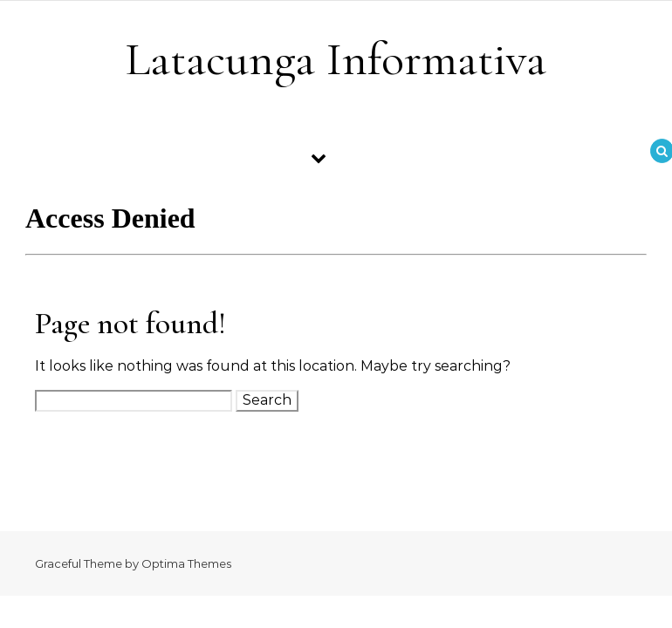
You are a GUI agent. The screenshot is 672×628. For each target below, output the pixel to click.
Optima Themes (186, 563)
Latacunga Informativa (336, 59)
